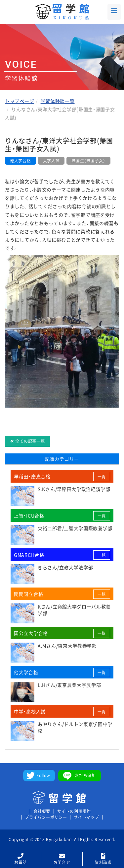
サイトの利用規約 (74, 811)
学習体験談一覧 (58, 101)
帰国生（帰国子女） (88, 161)
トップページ (20, 101)
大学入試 (51, 161)
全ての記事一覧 (27, 441)
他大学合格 (21, 161)
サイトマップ (86, 817)
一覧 (102, 477)
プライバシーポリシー (46, 817)
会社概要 (42, 811)
